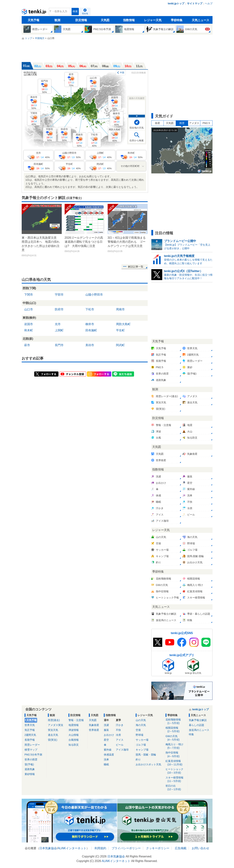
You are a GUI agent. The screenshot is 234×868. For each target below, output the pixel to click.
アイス (120, 740)
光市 (58, 324)
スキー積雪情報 (176, 779)
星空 (106, 740)
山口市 (93, 83)
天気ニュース (200, 20)
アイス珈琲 (122, 750)
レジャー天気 (153, 20)
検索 (75, 11)
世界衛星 (94, 730)
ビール (120, 745)
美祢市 (34, 103)
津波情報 (74, 730)
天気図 (105, 20)
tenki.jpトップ (176, 3)
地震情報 (74, 725)
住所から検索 (137, 141)
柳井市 (116, 119)
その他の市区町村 (130, 166)
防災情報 (81, 20)
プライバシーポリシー (126, 848)
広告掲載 (181, 848)
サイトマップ (195, 3)
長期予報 (30, 740)
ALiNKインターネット (72, 848)
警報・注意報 (76, 720)
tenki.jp (34, 12)
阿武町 (120, 345)
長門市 (45, 87)
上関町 (59, 330)
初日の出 (176, 788)
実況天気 (53, 730)
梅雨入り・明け (176, 746)
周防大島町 (115, 135)
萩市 (71, 80)
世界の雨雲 (31, 759)
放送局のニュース (199, 730)
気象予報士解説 (198, 720)
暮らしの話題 (196, 725)
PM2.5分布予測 (33, 755)
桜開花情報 (176, 730)
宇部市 (49, 135)
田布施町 (91, 330)
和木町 (29, 330)
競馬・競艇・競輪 (146, 755)
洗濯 (106, 725)
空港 (138, 730)
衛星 (158, 123)
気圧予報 (30, 730)
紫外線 (108, 750)
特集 (191, 734)
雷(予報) (29, 764)
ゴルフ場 (141, 745)
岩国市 (115, 103)
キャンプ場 (142, 750)
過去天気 (53, 735)
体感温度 (109, 755)
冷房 (118, 735)
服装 (106, 730)
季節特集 (177, 20)
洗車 (106, 759)
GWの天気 (176, 738)
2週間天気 (30, 735)
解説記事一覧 (136, 267)
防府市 (64, 135)
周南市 (79, 140)
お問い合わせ (200, 848)
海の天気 (141, 725)
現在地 (85, 13)
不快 (118, 730)
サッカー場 (142, 740)
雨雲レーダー (32, 745)
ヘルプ (209, 3)
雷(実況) (53, 740)
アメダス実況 (56, 725)
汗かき (120, 725)
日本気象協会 (48, 848)
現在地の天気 (137, 128)
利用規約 (100, 848)
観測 (57, 20)
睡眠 (106, 764)
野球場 (139, 735)
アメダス (194, 123)
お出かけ (109, 735)
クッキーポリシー (158, 848)
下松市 (94, 140)
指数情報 (129, 20)
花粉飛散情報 (176, 721)
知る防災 (74, 745)
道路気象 (30, 769)
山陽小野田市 (94, 295)
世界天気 (30, 725)
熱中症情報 (176, 754)
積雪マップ (31, 750)
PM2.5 (206, 123)
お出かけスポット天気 (148, 764)
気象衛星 (94, 725)
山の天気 (141, 720)
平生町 (120, 330)
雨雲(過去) (54, 720)
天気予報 (34, 20)
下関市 (34, 119)
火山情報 (74, 735)
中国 (122, 73)
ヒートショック (176, 771)
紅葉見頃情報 (176, 763)
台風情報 (74, 740)
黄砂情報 (30, 774)
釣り (138, 759)
